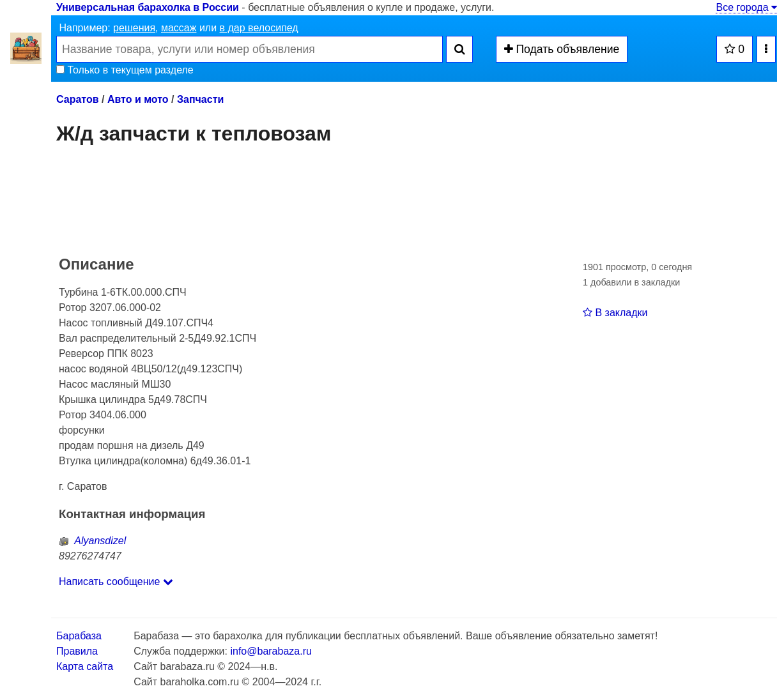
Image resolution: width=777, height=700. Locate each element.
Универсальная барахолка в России (148, 7)
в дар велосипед (259, 28)
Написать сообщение (116, 582)
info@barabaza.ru (271, 651)
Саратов (78, 99)
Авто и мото (138, 99)
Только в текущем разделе (125, 70)
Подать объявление (562, 49)
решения (134, 28)
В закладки (615, 313)
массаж (179, 28)
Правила (77, 651)
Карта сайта (85, 666)
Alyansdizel (92, 541)
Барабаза (79, 636)
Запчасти (200, 99)
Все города (746, 7)
